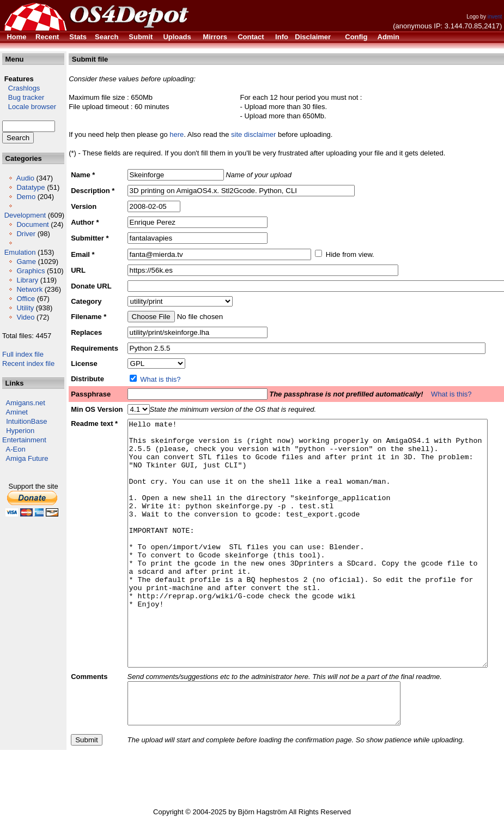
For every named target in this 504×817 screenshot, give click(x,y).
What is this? (160, 379)
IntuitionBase (26, 421)
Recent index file (28, 364)
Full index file (23, 354)
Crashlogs (21, 88)
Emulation (20, 252)
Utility (25, 308)
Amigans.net (26, 403)
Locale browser (29, 107)
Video (25, 317)
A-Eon (16, 449)
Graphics (31, 271)
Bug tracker (23, 97)
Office (26, 299)
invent (495, 17)
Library (27, 280)
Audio (25, 178)
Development (25, 215)
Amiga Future (27, 458)
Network (29, 289)
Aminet (17, 412)
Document (32, 224)
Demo (26, 197)
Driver (26, 234)
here (177, 134)
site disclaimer (253, 134)
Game (26, 262)
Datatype (31, 187)
